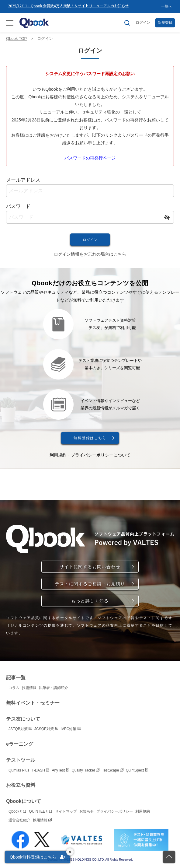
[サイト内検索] (127, 23)
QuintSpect (137, 770)
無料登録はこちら (90, 438)
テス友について (23, 719)
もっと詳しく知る (90, 601)
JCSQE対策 (46, 729)
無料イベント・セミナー (33, 703)
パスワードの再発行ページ (90, 158)
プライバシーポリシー (92, 455)
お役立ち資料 (21, 785)
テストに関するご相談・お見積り (90, 584)
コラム (14, 688)
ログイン (143, 23)
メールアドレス (23, 180)
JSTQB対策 (20, 729)
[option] (85, 7)
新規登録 (165, 23)
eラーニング (20, 744)
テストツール (21, 760)
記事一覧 (16, 678)
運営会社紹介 (19, 820)
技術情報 (29, 688)
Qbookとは (17, 811)
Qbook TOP (16, 38)
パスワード (18, 206)
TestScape (112, 770)
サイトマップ (66, 811)
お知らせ (87, 811)
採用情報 (42, 820)
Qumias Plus (19, 770)
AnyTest (60, 770)
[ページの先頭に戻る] (169, 857)
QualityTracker (85, 770)
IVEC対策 (71, 729)
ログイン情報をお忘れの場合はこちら (90, 254)
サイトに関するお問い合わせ (90, 567)
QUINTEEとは (41, 811)
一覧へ (167, 6)
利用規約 (58, 455)
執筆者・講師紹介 (54, 688)
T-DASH (40, 770)
